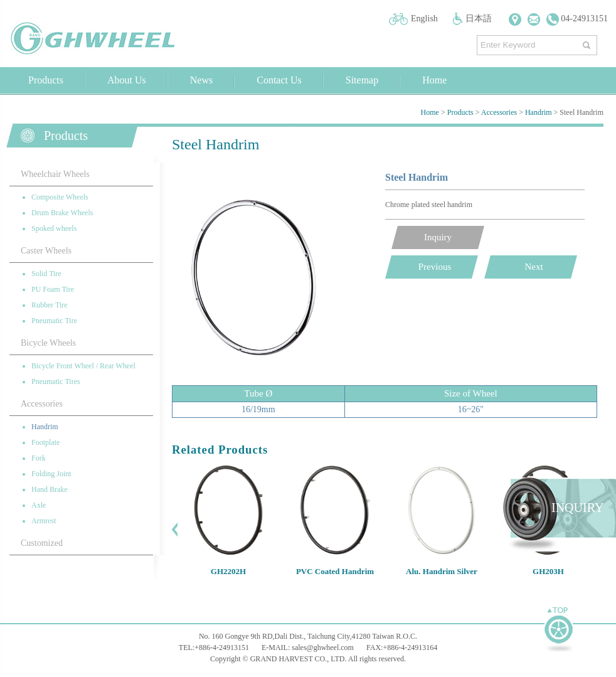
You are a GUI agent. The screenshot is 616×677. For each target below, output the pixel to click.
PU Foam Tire (53, 289)
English (424, 19)
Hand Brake (50, 489)
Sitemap (362, 80)
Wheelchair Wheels (55, 174)
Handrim (539, 112)
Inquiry (438, 237)
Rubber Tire (50, 305)
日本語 (479, 19)
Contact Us (279, 80)
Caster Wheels (46, 251)
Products (46, 80)
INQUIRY (577, 508)
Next (534, 267)
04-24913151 (577, 19)
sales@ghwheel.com (323, 648)
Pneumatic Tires (56, 381)
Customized (42, 543)
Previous (435, 267)
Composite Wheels (60, 197)
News (201, 80)
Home (434, 80)
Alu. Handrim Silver (442, 571)
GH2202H (228, 571)
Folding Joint (51, 474)
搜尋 (588, 42)
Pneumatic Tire (54, 321)
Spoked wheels (54, 228)
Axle (39, 505)
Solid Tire (46, 274)
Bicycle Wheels (48, 343)
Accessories (499, 112)
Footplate (45, 442)
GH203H (548, 571)
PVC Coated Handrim (335, 571)
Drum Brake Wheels (62, 213)
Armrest (44, 521)
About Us (127, 80)
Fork (39, 458)
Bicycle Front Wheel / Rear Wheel (83, 366)
